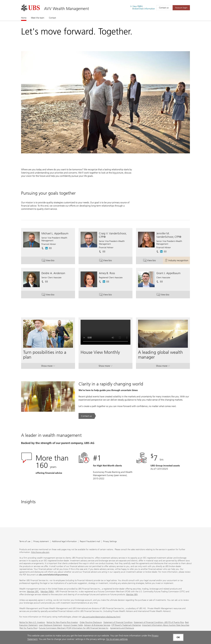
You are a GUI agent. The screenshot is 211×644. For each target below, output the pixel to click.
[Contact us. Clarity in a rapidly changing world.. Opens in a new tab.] (87, 416)
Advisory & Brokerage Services (97, 625)
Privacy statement (41, 542)
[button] (50, 248)
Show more (48, 367)
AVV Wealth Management (67, 9)
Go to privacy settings (117, 639)
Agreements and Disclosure (122, 628)
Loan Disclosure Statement (50, 625)
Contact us (164, 8)
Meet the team (38, 18)
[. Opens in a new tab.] (30, 8)
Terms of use (25, 542)
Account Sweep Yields (73, 625)
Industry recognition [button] (177, 261)
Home (24, 18)
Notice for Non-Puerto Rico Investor (62, 622)
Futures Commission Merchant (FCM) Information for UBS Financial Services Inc (74, 628)
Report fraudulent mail (90, 542)
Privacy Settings (110, 542)
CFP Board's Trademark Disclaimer (126, 625)
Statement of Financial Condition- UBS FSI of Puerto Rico (159, 622)
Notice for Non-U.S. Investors (32, 622)
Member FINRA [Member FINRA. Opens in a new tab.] (47, 592)
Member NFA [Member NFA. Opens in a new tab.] (132, 595)
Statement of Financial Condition (118, 622)
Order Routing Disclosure (91, 622)
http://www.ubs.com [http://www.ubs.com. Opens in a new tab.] (40, 552)
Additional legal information (64, 542)
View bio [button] (57, 261)
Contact (52, 18)
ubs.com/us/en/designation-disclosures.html (101, 617)
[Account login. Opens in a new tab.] (181, 8)
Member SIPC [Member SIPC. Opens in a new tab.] (33, 592)
